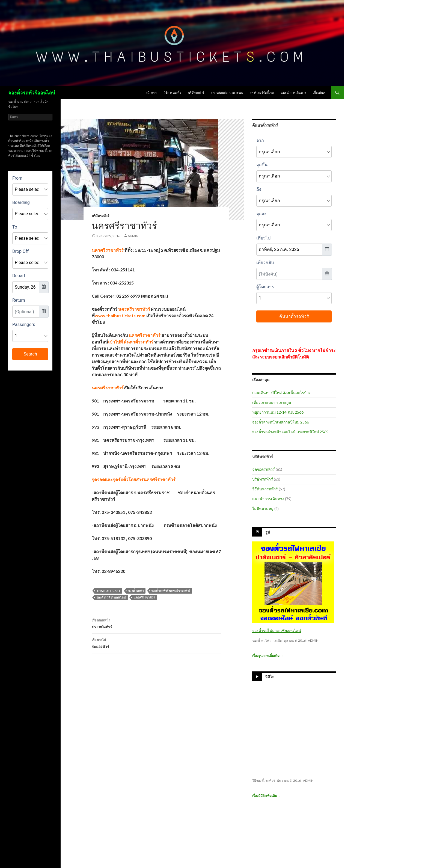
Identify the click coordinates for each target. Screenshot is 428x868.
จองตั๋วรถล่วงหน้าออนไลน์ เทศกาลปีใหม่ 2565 (290, 432)
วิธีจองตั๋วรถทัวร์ (264, 780)
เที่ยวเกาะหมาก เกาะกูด (272, 402)
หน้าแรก (151, 92)
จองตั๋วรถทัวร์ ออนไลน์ (111, 597)
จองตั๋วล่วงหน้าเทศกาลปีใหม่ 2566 (281, 422)
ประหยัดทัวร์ (156, 623)
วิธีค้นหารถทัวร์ (265, 489)
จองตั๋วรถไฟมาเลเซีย (267, 640)
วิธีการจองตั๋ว (172, 92)
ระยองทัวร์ (156, 643)
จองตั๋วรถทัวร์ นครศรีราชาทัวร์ (171, 591)
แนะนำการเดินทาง (293, 92)
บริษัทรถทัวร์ (196, 92)
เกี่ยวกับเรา (320, 92)
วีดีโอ (270, 677)
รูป (268, 532)
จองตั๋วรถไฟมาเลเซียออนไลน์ (277, 631)
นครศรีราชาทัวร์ (144, 597)
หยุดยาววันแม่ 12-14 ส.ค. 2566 (278, 412)
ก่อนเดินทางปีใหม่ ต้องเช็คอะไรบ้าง (281, 392)
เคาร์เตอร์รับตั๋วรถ (262, 92)
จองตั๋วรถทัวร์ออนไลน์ (32, 93)
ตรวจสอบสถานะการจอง (227, 92)
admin (133, 236)
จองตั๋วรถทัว (136, 591)
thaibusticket (108, 591)
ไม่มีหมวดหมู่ (263, 509)
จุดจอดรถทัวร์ (264, 469)
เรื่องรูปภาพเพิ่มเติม (268, 656)
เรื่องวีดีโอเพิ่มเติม (267, 796)
